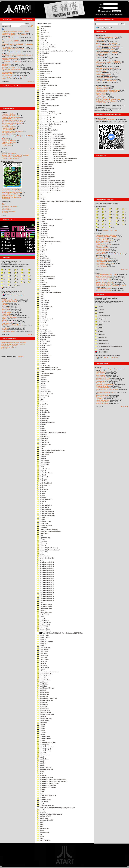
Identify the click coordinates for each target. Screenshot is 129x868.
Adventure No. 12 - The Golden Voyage (52, 156)
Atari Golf (42, 690)
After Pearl (42, 203)
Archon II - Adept (44, 521)
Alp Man (41, 347)
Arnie (40, 560)
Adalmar (41, 89)
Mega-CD (99, 65)
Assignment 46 (44, 625)
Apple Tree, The (44, 485)
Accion (41, 61)
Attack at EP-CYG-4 (45, 777)
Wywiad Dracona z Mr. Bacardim (106, 237)
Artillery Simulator (45, 613)
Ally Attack (42, 343)
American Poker (44, 392)
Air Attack (42, 217)
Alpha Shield (43, 351)
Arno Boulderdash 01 (46, 562)
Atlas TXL (42, 753)
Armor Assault (43, 556)
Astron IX (42, 664)
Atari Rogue (42, 704)
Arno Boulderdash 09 (46, 578)
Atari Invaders (43, 692)
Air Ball (41, 221)
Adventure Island (44, 128)
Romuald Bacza (101, 249)
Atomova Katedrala (45, 769)
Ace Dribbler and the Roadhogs (49, 63)
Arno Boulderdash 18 (46, 596)
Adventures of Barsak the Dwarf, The (51, 183)
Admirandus (43, 104)
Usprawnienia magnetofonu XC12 (13, 120)
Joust (4, 306)
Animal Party (43, 440)
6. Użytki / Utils (101, 95)
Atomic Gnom (43, 759)
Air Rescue (42, 232)
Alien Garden (43, 321)
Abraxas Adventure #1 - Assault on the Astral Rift (55, 51)
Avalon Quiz (43, 818)
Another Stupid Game (46, 453)
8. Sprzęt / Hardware (102, 98)
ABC (40, 35)
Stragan (97, 273)
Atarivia (41, 727)
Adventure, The (44, 171)
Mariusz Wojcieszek (102, 248)
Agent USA (42, 213)
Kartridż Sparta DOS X (9, 119)
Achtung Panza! (44, 73)
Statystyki (4, 349)
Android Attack (44, 416)
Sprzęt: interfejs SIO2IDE (104, 289)
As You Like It (43, 615)
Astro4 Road (43, 656)
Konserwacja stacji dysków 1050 (12, 122)
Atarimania (5, 208)
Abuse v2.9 (42, 57)
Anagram (42, 406)
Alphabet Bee (43, 353)
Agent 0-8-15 (43, 209)
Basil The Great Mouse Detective (12, 325)
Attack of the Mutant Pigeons (48, 783)
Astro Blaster (43, 650)
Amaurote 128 (43, 382)
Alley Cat (42, 339)
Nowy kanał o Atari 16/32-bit (11, 41)
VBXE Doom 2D (101, 40)
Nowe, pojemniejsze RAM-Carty (106, 275)
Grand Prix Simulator (9, 331)
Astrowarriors (43, 668)
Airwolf (41, 254)
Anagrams (42, 408)
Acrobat (41, 75)
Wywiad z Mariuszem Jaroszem (106, 235)
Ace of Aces (42, 65)
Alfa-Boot (42, 284)
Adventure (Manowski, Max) (48, 130)
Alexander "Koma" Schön (104, 260)
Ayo (40, 834)
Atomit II (41, 763)
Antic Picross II (44, 463)
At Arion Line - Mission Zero (48, 672)
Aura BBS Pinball (44, 800)
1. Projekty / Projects (102, 87)
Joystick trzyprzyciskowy (104, 388)
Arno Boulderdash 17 (46, 595)
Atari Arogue (43, 682)
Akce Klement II (44, 260)
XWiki (4, 205)
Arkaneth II (42, 544)
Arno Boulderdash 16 (46, 592)
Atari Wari (42, 716)
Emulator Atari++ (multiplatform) (12, 157)
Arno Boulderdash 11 (46, 582)
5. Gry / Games (101, 93)
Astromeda (42, 662)
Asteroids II (42, 643)
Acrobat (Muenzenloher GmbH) (49, 77)
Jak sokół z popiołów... (9, 67)
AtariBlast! (42, 722)
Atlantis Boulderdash (46, 747)
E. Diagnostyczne (102, 343)
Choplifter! (5, 305)
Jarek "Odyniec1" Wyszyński (105, 263)
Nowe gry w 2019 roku (9, 126)
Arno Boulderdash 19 (46, 599)
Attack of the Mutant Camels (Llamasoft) (52, 781)
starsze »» (31, 82)
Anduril (41, 428)
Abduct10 (42, 41)
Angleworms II (43, 436)
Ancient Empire (44, 412)
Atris (40, 773)
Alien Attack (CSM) (45, 307)
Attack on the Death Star (47, 785)
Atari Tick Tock (44, 710)
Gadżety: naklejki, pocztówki (105, 282)
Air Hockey (42, 228)
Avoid (40, 824)
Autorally (42, 812)
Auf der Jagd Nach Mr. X (47, 795)
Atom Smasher (43, 755)
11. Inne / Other (101, 103)
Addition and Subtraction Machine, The (52, 96)
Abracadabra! (43, 49)
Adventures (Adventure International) (51, 181)
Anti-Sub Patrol (44, 469)
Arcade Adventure (45, 505)
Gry (99, 28)
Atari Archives (6, 210)
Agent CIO (42, 211)
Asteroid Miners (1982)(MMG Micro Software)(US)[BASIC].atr (61, 633)
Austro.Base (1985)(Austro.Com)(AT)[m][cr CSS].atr (56, 808)
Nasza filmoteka (7, 75)
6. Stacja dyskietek (103, 322)
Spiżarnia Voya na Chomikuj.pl (12, 197)
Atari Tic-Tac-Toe (44, 712)
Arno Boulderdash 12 (46, 584)
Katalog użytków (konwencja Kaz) (106, 298)
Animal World (43, 442)
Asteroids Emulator (45, 641)
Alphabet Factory (44, 355)
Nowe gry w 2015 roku (9, 134)
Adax (40, 92)
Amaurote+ (42, 380)
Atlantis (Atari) (43, 745)
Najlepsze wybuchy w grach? (105, 78)
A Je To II (42, 31)
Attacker (41, 789)
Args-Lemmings (44, 538)
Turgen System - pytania (104, 74)
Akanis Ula (42, 256)
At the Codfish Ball (45, 674)
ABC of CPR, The (44, 37)
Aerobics (42, 197)
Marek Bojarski (101, 265)
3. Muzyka (100, 313)
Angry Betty (42, 438)
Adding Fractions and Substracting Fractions (54, 94)
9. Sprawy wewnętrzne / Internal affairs (108, 99)
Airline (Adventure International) (49, 242)
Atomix (41, 765)
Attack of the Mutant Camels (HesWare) (52, 779)
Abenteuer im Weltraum (46, 45)
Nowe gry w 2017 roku (9, 128)
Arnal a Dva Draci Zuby (46, 558)
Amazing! (42, 388)
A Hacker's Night (44, 27)
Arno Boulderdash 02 (46, 564)
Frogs (4, 303)
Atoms (41, 771)
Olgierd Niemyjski (101, 266)
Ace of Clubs (43, 67)
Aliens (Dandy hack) (45, 333)
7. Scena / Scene (101, 96)
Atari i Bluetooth (101, 372)
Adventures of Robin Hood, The (49, 191)
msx (118, 218)
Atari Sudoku (43, 708)
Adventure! (42, 110)
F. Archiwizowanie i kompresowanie (108, 346)
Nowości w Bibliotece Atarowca (12, 52)
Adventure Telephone (46, 169)
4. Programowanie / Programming (106, 92)
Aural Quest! (43, 802)
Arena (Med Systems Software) (49, 532)
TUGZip (22, 295)
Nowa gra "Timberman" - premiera (107, 53)
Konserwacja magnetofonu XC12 (12, 123)
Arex (40, 536)
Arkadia (41, 540)
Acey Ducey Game (45, 71)
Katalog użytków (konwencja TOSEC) (107, 355)
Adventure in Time (45, 126)
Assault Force (43, 621)
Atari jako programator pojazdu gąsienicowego (17, 55)
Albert (40, 268)
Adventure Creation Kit (46, 118)
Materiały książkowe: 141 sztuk (12, 192)
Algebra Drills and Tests (47, 286)
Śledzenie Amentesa (102, 251)
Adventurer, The (44, 179)
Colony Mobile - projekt (9, 347)
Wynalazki (98, 367)
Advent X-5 (42, 108)
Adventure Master (44, 132)
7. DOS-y (99, 325)
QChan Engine (7, 145)
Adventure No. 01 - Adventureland (50, 134)
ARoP (40, 603)
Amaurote (42, 378)
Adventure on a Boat (45, 164)
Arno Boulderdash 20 (46, 601)
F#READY (99, 243)
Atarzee (41, 735)
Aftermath (42, 205)
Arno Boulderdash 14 (46, 588)
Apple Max (42, 479)
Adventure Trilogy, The (46, 173)
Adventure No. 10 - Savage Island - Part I (52, 152)
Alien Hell (42, 323)
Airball (41, 240)
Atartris (41, 731)
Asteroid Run (43, 635)
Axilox (41, 830)
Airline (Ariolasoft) (45, 244)
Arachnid (42, 501)
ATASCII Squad (44, 737)
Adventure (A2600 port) (46, 112)
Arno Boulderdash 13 (46, 586)
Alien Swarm (43, 325)
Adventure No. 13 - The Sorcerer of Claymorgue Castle (57, 158)
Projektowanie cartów (103, 380)
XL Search (5, 213)
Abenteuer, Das (44, 43)
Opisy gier (4, 298)
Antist (40, 467)
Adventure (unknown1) (46, 175)
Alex (40, 274)
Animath (41, 446)
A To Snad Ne (43, 33)
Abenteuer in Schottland (47, 47)
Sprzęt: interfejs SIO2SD (104, 290)
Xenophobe (6, 311)
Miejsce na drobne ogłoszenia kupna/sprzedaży (111, 286)
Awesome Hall (43, 828)
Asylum (41, 670)
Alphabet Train (43, 359)
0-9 (4, 270)
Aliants (41, 295)
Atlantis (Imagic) (44, 749)
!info (112, 215)
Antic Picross (43, 461)
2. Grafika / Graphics (102, 89)
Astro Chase (43, 652)
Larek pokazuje (7, 130)
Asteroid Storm (44, 637)
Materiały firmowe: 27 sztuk (11, 194)
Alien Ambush (43, 301)
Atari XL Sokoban (44, 718)
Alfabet (41, 280)
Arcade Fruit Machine (46, 511)
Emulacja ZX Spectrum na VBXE (12, 131)
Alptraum (42, 363)
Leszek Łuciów (100, 252)
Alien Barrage (43, 309)
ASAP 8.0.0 (6, 66)
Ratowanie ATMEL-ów (103, 378)
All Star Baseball (44, 337)
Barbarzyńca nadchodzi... (10, 58)
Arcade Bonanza (44, 509)
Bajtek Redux (6, 199)
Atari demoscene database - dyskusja (13, 344)
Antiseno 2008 (43, 465)
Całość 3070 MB (8, 288)
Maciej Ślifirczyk (101, 262)
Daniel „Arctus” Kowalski (104, 244)
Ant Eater (42, 457)
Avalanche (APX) (44, 816)
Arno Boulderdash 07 (46, 574)
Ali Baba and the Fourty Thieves (49, 292)
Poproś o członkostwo (116, 14)
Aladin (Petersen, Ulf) (46, 264)
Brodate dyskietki (7, 72)
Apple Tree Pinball (45, 483)
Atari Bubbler (43, 684)
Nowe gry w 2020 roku (9, 125)
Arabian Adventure (45, 499)
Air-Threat (42, 252)
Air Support (42, 236)
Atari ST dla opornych (9, 141)
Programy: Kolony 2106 (103, 279)
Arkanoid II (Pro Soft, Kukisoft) (49, 550)
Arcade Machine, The (46, 513)
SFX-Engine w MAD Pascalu (11, 116)
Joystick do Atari (101, 381)
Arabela (41, 495)
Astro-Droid (42, 658)
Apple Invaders (44, 477)
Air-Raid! (41, 246)
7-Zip (18, 295)
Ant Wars (42, 459)
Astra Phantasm (44, 648)
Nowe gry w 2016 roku (9, 133)
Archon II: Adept (7, 316)
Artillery (41, 611)
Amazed (41, 384)
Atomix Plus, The (44, 767)
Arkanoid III (42, 552)
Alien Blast (42, 311)
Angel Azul (42, 434)
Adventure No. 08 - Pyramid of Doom (51, 148)
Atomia (41, 757)
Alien (40, 296)
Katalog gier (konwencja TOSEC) (12, 291)
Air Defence (42, 224)
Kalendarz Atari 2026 (9, 74)
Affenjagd (42, 199)
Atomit (41, 761)
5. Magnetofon (101, 319)
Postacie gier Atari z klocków (11, 69)
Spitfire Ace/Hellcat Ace (9, 317)
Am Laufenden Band (45, 374)
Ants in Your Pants (45, 473)
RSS (30, 26)
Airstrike (41, 248)
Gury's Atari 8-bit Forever (10, 206)
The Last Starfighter (8, 322)
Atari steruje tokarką (102, 403)
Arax (40, 503)
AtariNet (41, 725)
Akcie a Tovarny (44, 262)
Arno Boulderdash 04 (46, 568)
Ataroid (41, 729)
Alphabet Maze (43, 357)
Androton (42, 424)
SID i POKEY (100, 56)
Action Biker (43, 79)
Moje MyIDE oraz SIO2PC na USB (107, 389)
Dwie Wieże (6, 323)
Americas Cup (43, 396)
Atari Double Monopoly (46, 688)
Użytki (106, 28)
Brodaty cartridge (7, 47)
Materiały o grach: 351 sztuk (11, 195)
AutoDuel (42, 810)
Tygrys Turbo (100, 383)
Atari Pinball (43, 702)
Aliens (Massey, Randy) (46, 335)
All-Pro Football (44, 341)
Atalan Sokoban (44, 676)
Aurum (41, 804)
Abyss (41, 59)
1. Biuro (99, 306)
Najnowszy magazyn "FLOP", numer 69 (15, 35)
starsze (32, 148)
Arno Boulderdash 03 (46, 566)
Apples (41, 487)
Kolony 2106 (6, 314)
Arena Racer (43, 534)
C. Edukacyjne (101, 337)
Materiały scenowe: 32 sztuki (11, 191)
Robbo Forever (7, 312)
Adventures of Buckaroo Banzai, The (51, 185)
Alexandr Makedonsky (46, 276)
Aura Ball (42, 797)
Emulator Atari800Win (9, 154)
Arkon (40, 554)
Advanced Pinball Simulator (48, 106)
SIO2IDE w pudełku (102, 402)
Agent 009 (42, 207)
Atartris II (42, 733)
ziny (111, 227)
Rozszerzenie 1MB (102, 386)
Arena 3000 (42, 528)
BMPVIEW (5, 139)
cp (124, 209)
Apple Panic (43, 481)
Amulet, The (43, 404)
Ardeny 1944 (43, 524)
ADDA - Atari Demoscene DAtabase (106, 203)
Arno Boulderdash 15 (46, 590)
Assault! (41, 619)
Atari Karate (42, 696)
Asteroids (42, 639)
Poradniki (4, 112)
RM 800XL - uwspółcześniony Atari (107, 37)
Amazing (41, 386)
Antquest (42, 471)
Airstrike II (42, 250)
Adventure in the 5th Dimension (49, 124)
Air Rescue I (43, 234)
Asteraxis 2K (43, 627)
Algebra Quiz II (43, 291)
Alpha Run (42, 349)
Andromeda (42, 420)
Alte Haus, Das (43, 366)
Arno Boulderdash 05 (46, 570)
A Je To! (41, 29)
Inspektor (5, 330)
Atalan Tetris (43, 678)
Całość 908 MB (102, 352)
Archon (4, 320)
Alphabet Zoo (43, 361)
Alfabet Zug (42, 282)
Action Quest (43, 83)
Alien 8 (41, 299)
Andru (41, 426)
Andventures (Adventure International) (52, 432)
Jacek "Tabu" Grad (102, 259)
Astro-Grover (43, 660)
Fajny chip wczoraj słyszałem (105, 50)
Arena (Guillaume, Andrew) (48, 530)
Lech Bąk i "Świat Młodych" (104, 240)
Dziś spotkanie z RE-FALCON (11, 61)
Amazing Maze (43, 390)
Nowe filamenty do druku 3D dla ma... (108, 68)
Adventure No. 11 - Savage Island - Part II (52, 154)
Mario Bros (5, 309)
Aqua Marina (43, 489)
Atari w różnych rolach (103, 400)
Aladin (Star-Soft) (44, 266)
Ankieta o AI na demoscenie (11, 38)
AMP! (40, 400)
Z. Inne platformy (102, 349)
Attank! (41, 791)
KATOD (98, 246)
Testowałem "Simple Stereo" (105, 384)
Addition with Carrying (46, 100)
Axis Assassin (43, 832)
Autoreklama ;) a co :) (103, 59)
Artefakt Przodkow (45, 609)
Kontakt (3, 216)
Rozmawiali (98, 234)
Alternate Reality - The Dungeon (49, 370)
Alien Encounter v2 (45, 319)
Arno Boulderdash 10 (46, 580)
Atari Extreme (6, 64)
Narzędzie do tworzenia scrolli (11, 117)
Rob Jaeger (99, 257)
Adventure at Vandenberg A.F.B (49, 114)
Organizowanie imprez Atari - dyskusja (13, 343)
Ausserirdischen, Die (46, 806)
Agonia (41, 216)
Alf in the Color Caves (46, 278)
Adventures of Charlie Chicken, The (50, 187)
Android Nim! (43, 418)
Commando (6, 308)
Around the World (44, 607)
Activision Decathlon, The (47, 85)
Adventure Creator (45, 120)
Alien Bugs (42, 313)
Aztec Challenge (44, 840)
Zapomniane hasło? (101, 14)
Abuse (41, 55)
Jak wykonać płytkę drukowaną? (106, 392)
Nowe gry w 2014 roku (9, 142)
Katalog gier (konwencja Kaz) (11, 261)
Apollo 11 (42, 475)
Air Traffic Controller (45, 238)
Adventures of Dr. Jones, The (48, 189)
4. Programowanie (102, 316)
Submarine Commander (10, 302)
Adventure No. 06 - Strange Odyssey (51, 144)
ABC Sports (42, 39)
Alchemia (42, 270)
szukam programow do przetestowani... (108, 46)
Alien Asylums (43, 303)
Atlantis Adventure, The (46, 743)
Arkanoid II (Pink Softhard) (47, 548)
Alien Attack (43, 305)
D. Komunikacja (102, 340)
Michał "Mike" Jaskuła (103, 241)
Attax (40, 793)
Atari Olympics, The (45, 700)
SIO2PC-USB (100, 374)
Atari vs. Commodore (46, 714)
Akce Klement (43, 258)
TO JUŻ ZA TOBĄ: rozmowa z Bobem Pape (110, 254)
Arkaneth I (42, 542)
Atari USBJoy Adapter (103, 278)
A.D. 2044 (42, 87)
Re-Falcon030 (6, 60)
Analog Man (42, 410)
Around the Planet (45, 605)
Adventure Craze (44, 116)
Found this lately (101, 71)
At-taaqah (42, 775)
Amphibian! (42, 402)
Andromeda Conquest (46, 422)
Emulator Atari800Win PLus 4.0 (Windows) (15, 155)
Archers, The (43, 517)
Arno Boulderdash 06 (46, 572)
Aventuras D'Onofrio (45, 820)
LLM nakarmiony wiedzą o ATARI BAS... (108, 62)
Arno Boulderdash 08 (46, 576)
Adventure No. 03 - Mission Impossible (52, 138)
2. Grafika (100, 310)
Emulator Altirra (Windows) (10, 158)
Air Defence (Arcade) (45, 226)
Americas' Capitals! (45, 394)
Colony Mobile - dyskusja (9, 346)
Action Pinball (43, 81)
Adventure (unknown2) (46, 177)
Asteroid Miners (44, 631)
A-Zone (41, 836)
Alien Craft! (42, 315)
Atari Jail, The (43, 694)
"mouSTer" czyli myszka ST (105, 276)
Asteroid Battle (44, 629)
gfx (125, 212)
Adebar (41, 102)
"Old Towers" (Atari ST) (9, 300)
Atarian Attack (43, 720)
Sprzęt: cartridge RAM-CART (105, 284)
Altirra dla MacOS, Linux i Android (106, 43)
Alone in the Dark (44, 345)
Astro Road (42, 654)
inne (17, 285)
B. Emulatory (101, 334)
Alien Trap (42, 327)
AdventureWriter (44, 193)
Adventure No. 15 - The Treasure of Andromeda (54, 160)
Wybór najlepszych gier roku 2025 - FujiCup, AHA (18, 44)
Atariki (4, 203)
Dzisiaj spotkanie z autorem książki (13, 49)
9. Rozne (99, 331)
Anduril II (42, 430)
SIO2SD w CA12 (101, 377)
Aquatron (42, 493)
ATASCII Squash (44, 739)
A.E (40, 195)
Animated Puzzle (44, 445)
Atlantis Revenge (44, 751)
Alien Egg (42, 317)
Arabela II (42, 497)
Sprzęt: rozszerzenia (102, 281)
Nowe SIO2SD (100, 375)
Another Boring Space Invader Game (51, 451)
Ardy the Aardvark (45, 526)
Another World (43, 455)
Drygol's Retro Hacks (9, 211)
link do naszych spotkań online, (106, 120)
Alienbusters (43, 329)
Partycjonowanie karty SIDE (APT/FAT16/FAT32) (17, 136)
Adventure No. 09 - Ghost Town (49, 150)
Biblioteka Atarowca (7, 161)
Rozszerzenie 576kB (102, 395)
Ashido (41, 617)
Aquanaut (42, 491)
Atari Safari (42, 706)
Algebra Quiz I (43, 288)
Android (41, 414)
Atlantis (41, 741)
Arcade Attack (43, 507)
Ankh (40, 449)
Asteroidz (42, 645)
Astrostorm (42, 666)
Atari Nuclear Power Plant (47, 698)
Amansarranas (43, 376)
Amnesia (41, 398)
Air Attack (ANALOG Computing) (50, 220)
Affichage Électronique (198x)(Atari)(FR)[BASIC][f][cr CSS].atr (59, 201)
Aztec (40, 838)
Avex (40, 822)
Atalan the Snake (44, 680)
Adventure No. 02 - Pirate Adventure (51, 136)
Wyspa (4, 319)
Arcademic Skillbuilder (46, 515)
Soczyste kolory (101, 397)
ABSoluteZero (43, 53)
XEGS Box (99, 399)
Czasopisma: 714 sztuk (9, 189)
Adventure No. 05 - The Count (48, 142)
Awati (40, 826)
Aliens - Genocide (44, 331)
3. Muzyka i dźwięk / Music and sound (108, 90)
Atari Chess (42, 686)
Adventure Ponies (44, 167)
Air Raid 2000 (43, 230)
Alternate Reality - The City (48, 367)
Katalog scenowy (100, 207)
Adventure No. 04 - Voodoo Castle (50, 140)
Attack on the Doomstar (47, 787)
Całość (6, 295)
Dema (113, 28)
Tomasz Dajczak (101, 238)
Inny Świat (5, 328)
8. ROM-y (99, 328)
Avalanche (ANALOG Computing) (50, 814)
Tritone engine (7, 144)
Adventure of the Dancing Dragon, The (52, 162)
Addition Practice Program (47, 98)
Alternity (41, 371)
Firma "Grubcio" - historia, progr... (106, 81)
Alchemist (42, 272)
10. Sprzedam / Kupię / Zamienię (106, 101)
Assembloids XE (44, 623)
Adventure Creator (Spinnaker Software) (52, 122)
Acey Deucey (43, 69)
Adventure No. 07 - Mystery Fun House (52, 146)
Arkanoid (42, 546)
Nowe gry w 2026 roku (9, 114)
